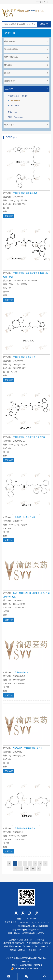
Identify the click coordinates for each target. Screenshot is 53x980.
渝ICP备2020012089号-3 (31, 965)
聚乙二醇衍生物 (26, 57)
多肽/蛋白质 (26, 81)
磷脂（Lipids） (26, 41)
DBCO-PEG (15, 105)
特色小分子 (26, 125)
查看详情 (9, 216)
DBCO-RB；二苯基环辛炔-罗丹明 (28, 748)
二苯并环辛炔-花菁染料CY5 (25, 193)
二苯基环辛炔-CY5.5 (22, 672)
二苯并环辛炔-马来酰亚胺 (24, 357)
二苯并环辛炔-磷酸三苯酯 (24, 517)
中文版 (39, 2)
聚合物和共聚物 (26, 49)
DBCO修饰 (15, 100)
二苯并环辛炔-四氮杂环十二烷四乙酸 (29, 437)
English (47, 2)
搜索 (43, 24)
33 (27, 869)
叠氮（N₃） (13, 112)
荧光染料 (26, 65)
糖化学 (26, 73)
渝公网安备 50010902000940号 (26, 968)
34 (33, 869)
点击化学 (27, 89)
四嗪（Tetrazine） (16, 117)
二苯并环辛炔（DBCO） (19, 96)
